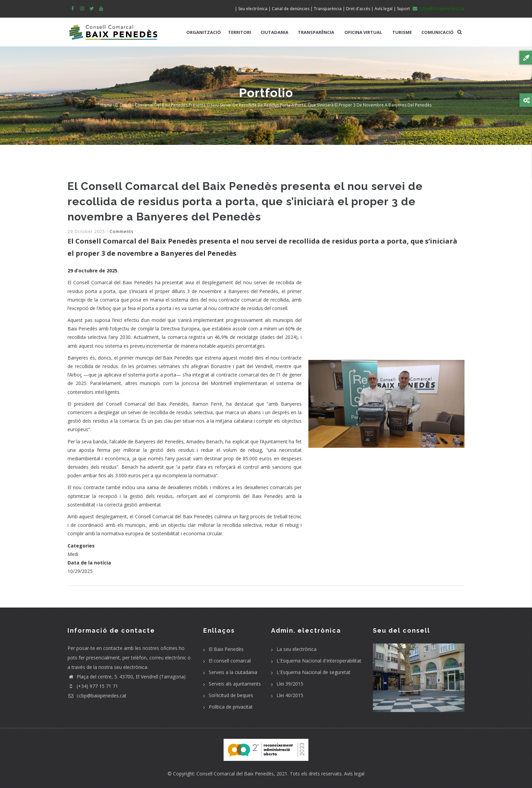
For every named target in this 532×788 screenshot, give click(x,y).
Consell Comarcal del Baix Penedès (235, 774)
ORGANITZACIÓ (204, 32)
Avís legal (354, 774)
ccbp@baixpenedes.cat (97, 696)
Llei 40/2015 (290, 695)
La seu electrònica (297, 649)
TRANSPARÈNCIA (316, 32)
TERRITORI (240, 32)
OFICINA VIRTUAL (363, 32)
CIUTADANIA (274, 32)
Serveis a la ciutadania (233, 672)
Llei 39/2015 (290, 684)
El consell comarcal (230, 661)
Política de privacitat (231, 707)
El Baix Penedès (226, 649)
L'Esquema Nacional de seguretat (313, 672)
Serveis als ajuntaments (235, 684)
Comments (121, 232)
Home (106, 105)
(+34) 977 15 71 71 (93, 686)
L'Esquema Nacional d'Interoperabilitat (319, 661)
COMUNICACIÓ (438, 32)
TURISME (402, 32)
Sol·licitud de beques (231, 695)
